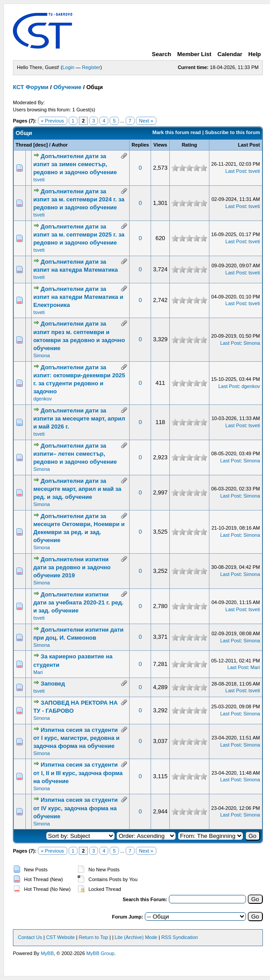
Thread (24, 145)
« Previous (53, 121)
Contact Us (30, 937)
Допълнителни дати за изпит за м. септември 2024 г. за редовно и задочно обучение (79, 199)
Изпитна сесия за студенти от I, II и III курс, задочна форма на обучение (78, 773)
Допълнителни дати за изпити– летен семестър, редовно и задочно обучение (75, 454)
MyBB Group (100, 953)
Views (160, 145)
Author (60, 145)
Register (91, 67)
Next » (146, 121)
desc (40, 145)
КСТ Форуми (31, 87)
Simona (42, 355)
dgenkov (43, 399)
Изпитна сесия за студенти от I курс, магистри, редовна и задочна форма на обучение (77, 738)
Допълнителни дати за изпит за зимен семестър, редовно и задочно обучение (75, 164)
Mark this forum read (177, 132)
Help (254, 54)
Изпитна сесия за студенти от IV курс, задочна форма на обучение (76, 808)
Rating (189, 145)
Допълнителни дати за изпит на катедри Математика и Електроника (78, 297)
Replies (140, 145)
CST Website (60, 937)
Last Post (249, 145)
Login (68, 67)
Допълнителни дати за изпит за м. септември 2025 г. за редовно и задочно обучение (79, 235)
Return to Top (94, 937)
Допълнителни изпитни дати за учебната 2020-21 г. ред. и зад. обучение (78, 602)
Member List (194, 54)
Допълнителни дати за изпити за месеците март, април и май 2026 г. (79, 419)
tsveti (39, 180)
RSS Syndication (180, 937)
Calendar (230, 54)
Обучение (67, 87)
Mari (38, 672)
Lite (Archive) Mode (136, 937)
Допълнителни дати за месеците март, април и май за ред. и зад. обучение (78, 489)
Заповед (53, 684)
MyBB (47, 953)
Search (162, 54)
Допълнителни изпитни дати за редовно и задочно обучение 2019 (72, 567)
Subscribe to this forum (232, 132)
